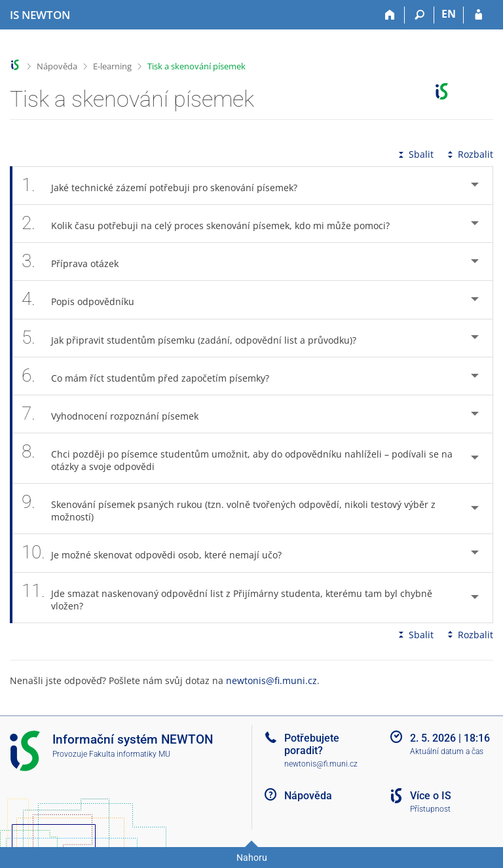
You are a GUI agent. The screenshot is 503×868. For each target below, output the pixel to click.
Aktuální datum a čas (447, 751)
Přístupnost (430, 809)
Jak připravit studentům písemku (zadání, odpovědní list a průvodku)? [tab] (196, 338)
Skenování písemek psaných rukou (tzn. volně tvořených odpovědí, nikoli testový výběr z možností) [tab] (229, 509)
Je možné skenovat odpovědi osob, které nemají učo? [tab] (159, 553)
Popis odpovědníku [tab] (85, 299)
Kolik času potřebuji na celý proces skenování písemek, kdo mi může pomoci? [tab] (213, 224)
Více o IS (431, 796)
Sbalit (415, 154)
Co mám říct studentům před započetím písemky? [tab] (153, 376)
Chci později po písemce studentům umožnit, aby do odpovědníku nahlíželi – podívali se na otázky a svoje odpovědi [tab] (237, 458)
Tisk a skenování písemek (196, 66)
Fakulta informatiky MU (130, 754)
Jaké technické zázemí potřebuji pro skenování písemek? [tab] (167, 186)
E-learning (112, 66)
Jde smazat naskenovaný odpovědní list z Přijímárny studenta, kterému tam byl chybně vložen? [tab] (227, 598)
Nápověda (57, 66)
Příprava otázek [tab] (77, 262)
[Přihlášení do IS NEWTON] (478, 15)
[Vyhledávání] (419, 15)
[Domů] (390, 15)
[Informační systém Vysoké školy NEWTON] (40, 15)
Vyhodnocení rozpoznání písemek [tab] (117, 414)
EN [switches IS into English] (449, 14)
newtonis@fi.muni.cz (271, 680)
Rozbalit (469, 154)
